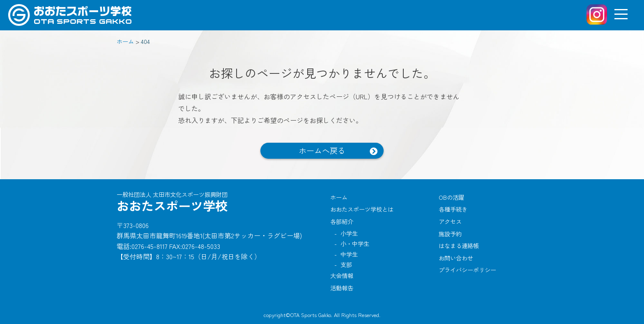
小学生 (349, 233)
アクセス (450, 221)
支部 (346, 264)
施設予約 (450, 234)
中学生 (349, 254)
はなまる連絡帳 (459, 245)
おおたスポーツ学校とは (362, 209)
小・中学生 (355, 243)
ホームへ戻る (322, 151)
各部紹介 (342, 221)
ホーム (339, 197)
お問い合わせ (456, 258)
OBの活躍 (451, 197)
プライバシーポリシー (467, 270)
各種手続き (453, 209)
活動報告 (342, 288)
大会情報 (342, 275)
